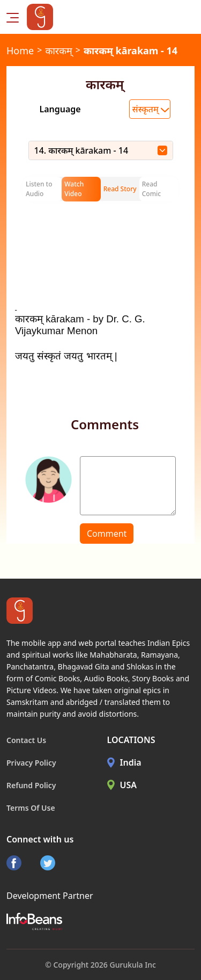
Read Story (120, 189)
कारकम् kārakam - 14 (131, 51)
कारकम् (58, 51)
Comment (107, 534)
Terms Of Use (31, 808)
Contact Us (26, 740)
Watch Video (74, 189)
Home (20, 51)
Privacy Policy (31, 763)
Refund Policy (31, 785)
